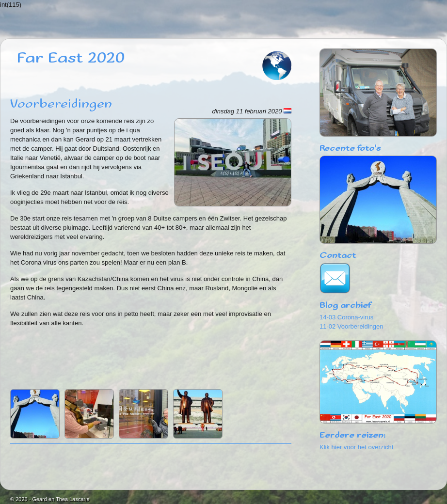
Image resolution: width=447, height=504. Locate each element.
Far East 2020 (71, 58)
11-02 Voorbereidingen (351, 326)
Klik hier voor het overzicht (356, 447)
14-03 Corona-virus (346, 317)
